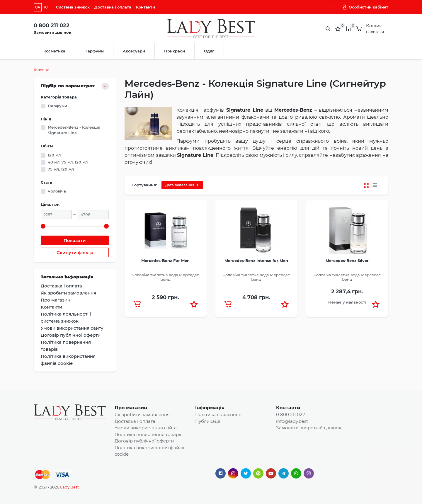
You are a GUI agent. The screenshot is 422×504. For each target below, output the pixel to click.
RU (45, 7)
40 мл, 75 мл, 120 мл (68, 162)
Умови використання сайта (146, 428)
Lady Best (69, 487)
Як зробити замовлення (142, 414)
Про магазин (131, 408)
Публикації (208, 421)
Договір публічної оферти (144, 441)
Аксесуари (134, 51)
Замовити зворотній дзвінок (309, 428)
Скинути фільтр (75, 252)
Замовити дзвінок (52, 32)
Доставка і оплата (113, 7)
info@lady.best (292, 421)
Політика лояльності (218, 414)
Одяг (209, 51)
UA (38, 7)
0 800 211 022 (52, 25)
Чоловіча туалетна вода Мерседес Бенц (165, 277)
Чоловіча (57, 191)
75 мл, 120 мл (61, 169)
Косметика (54, 51)
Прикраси (175, 51)
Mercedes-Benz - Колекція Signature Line (74, 130)
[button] (194, 304)
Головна (42, 70)
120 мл (54, 155)
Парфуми (94, 51)
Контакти (146, 7)
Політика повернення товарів (149, 434)
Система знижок (73, 7)
